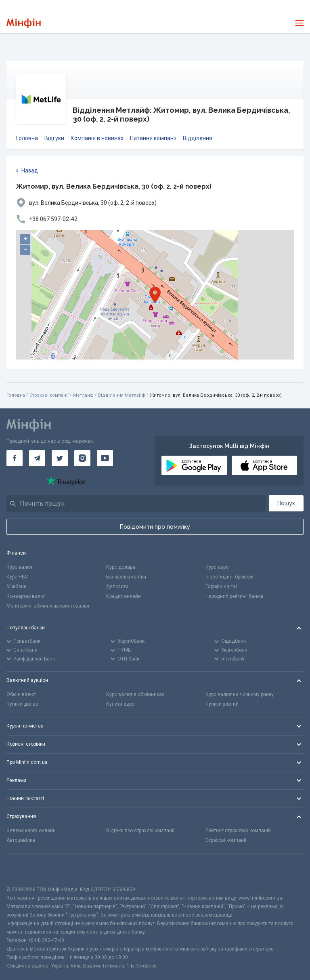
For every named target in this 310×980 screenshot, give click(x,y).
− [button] (25, 250)
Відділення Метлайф (122, 395)
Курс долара (121, 567)
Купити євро (120, 704)
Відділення (198, 138)
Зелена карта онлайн (31, 831)
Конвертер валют (26, 596)
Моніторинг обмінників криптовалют (48, 606)
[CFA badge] (24, 870)
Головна (27, 138)
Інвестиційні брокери (229, 577)
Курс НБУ (17, 577)
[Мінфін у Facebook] (15, 458)
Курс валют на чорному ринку (240, 694)
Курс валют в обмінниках (135, 694)
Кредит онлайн (124, 596)
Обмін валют (21, 694)
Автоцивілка (21, 840)
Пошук (286, 503)
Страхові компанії (49, 395)
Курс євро (217, 567)
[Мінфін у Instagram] (82, 458)
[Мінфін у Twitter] (60, 458)
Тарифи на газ (222, 587)
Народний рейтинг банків (235, 596)
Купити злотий (222, 704)
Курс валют (20, 567)
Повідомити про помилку (155, 527)
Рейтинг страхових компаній (238, 831)
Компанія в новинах (97, 138)
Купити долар (22, 704)
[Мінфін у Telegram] (37, 458)
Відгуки (54, 138)
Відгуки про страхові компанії (140, 831)
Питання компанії (153, 138)
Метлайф (83, 395)
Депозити (117, 587)
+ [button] (25, 239)
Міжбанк (16, 587)
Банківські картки (126, 577)
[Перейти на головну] (24, 23)
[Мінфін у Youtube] (105, 458)
